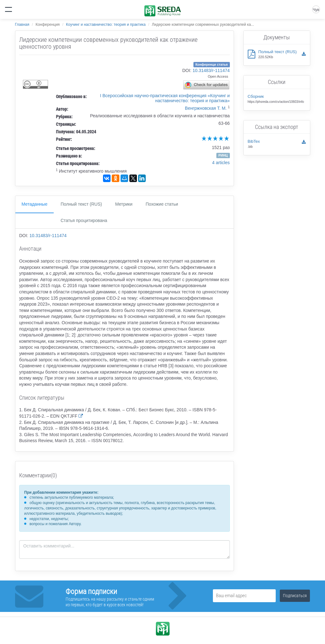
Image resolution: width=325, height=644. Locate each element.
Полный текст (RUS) (81, 204)
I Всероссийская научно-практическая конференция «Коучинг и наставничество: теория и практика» (165, 98)
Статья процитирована (84, 220)
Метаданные (35, 204)
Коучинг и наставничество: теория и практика (106, 25)
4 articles (221, 163)
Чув (316, 10)
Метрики (124, 204)
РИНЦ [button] (223, 155)
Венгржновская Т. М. (206, 108)
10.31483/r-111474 (211, 70)
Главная (22, 25)
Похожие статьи (162, 204)
